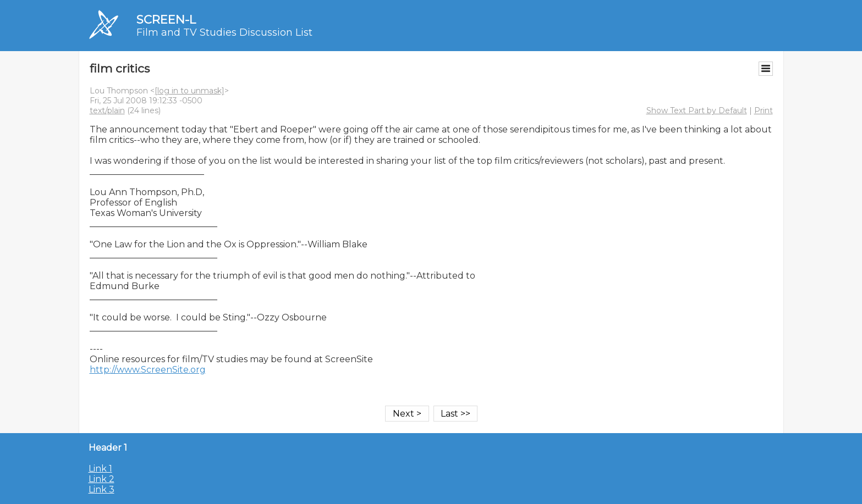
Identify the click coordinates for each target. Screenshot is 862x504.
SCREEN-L (166, 20)
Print (764, 110)
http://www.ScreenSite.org (148, 370)
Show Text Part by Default (697, 110)
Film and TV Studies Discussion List (224, 32)
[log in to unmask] (190, 91)
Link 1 (100, 469)
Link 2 (101, 479)
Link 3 (101, 489)
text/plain (107, 110)
